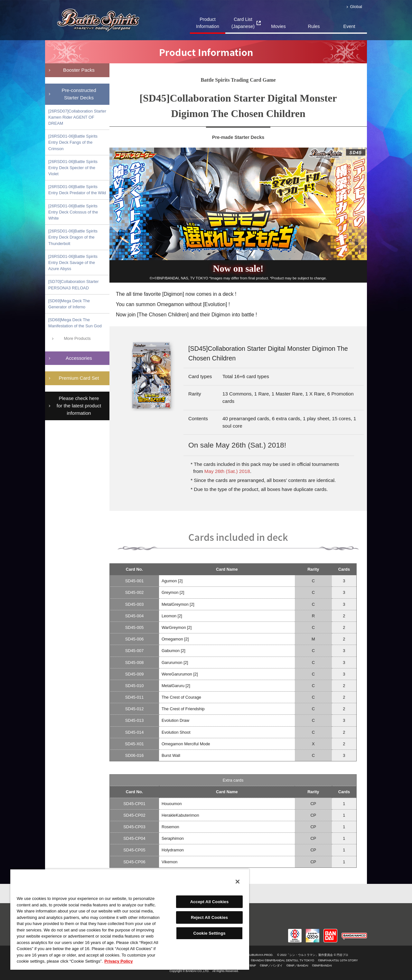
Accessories (79, 358)
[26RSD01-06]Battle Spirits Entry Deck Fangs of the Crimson (73, 142)
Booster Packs (79, 70)
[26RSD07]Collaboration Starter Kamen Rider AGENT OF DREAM (77, 117)
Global (356, 7)
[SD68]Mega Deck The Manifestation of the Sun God (75, 323)
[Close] (238, 882)
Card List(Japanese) (243, 23)
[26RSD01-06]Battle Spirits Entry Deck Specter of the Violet (73, 168)
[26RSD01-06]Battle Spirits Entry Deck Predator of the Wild (77, 190)
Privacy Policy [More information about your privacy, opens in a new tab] (118, 961)
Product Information (208, 23)
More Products (77, 338)
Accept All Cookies (210, 902)
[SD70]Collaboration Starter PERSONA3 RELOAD (74, 285)
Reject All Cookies (209, 917)
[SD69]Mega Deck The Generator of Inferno (69, 304)
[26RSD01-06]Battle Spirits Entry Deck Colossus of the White (73, 212)
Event (349, 26)
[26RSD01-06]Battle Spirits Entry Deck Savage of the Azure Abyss (73, 263)
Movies (278, 26)
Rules (314, 26)
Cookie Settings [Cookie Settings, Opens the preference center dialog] (209, 933)
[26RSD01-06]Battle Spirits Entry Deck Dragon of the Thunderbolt (73, 237)
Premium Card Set (79, 378)
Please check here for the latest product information (79, 406)
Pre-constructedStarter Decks (79, 94)
